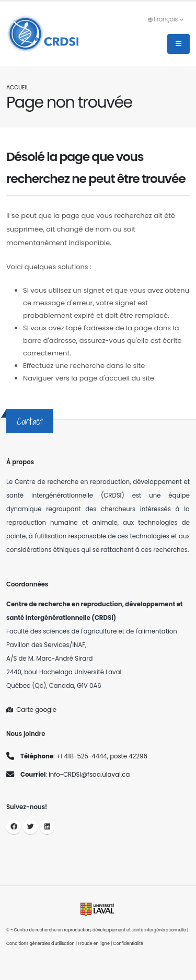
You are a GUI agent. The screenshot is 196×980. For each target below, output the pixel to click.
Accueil (17, 88)
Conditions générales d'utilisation (41, 944)
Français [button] (165, 19)
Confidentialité (128, 944)
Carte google (31, 710)
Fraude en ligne (94, 944)
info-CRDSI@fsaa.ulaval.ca (89, 775)
